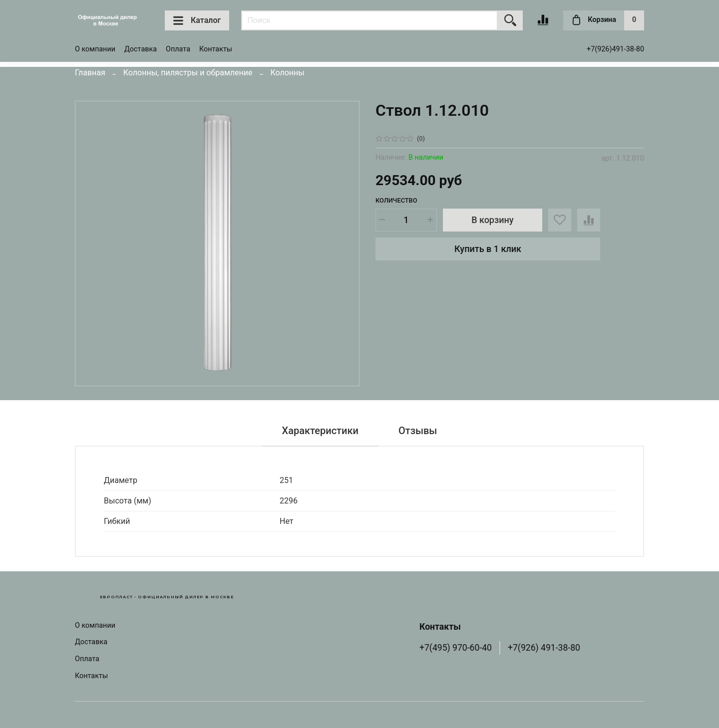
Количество (396, 200)
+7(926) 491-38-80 (544, 648)
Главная (90, 73)
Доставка (141, 49)
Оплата (178, 49)
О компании (95, 49)
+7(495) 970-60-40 (456, 648)
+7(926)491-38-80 (615, 49)
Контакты (216, 49)
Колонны (287, 73)
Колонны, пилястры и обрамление (188, 73)
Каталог (197, 20)
